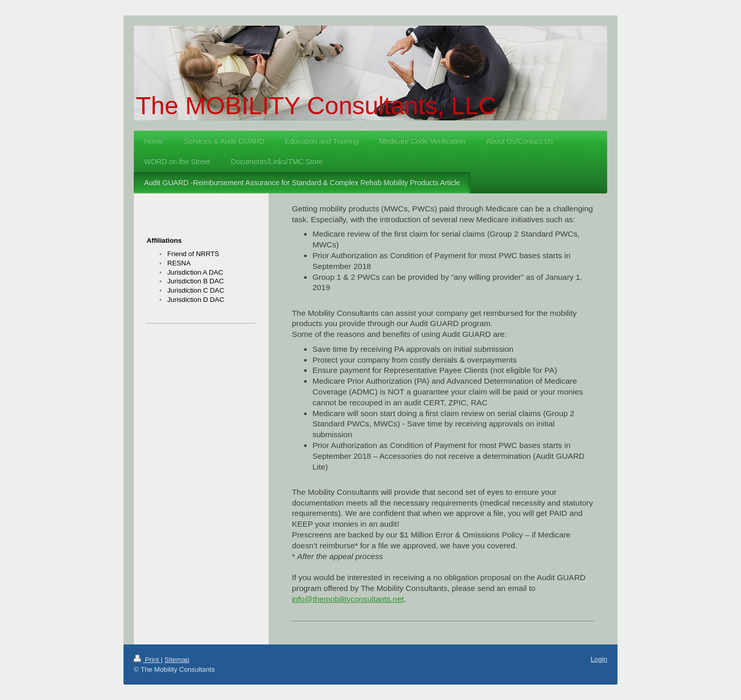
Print (147, 660)
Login (599, 659)
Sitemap (177, 660)
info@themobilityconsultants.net (348, 599)
